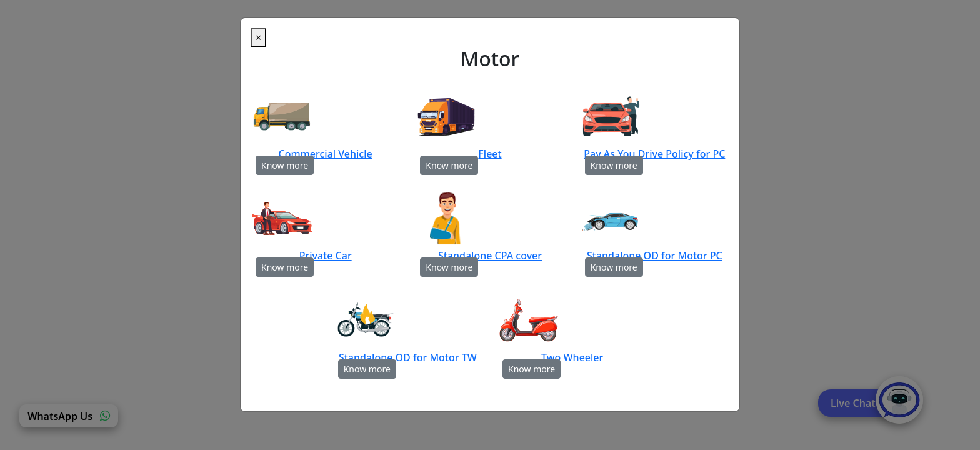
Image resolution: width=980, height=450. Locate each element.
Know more (285, 165)
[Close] (258, 37)
